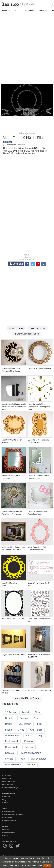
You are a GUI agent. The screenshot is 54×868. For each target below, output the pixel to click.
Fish (39, 724)
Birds (37, 712)
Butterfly (9, 718)
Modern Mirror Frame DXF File (40, 690)
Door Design (25, 724)
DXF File (7, 142)
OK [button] (47, 865)
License (6, 830)
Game (21, 730)
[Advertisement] (27, 41)
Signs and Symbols (31, 753)
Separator (10, 753)
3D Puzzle (43, 11)
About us (6, 797)
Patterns (29, 741)
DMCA (5, 835)
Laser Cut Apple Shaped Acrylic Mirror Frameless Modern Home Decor (14, 407)
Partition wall (12, 741)
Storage (9, 759)
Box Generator (9, 812)
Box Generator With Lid (13, 815)
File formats (29, 11)
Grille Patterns (12, 736)
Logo (41, 736)
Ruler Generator (9, 821)
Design (9, 724)
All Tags (31, 765)
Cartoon (24, 718)
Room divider (12, 747)
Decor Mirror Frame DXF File (13, 619)
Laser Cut (6, 11)
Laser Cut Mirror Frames (27, 334)
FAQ (4, 800)
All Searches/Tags (10, 788)
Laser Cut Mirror (37, 328)
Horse (29, 736)
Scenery (29, 747)
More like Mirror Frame (27, 698)
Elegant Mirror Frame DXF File (13, 655)
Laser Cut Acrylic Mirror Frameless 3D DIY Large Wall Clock (39, 407)
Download (16, 264)
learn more (37, 865)
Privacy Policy (8, 833)
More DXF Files (13, 765)
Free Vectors (8, 785)
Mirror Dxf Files (16, 328)
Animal (25, 712)
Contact (6, 802)
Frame (8, 730)
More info (21, 145)
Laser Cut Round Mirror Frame (40, 368)
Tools (17, 11)
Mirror (27, 254)
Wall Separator (38, 759)
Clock (37, 718)
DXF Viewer (7, 818)
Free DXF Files (9, 782)
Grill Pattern (36, 730)
